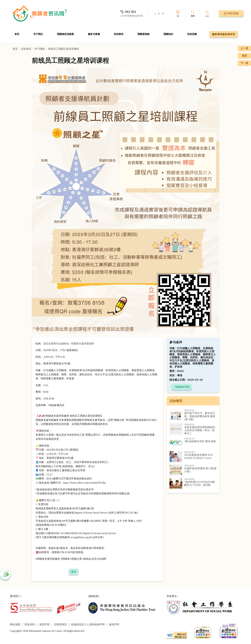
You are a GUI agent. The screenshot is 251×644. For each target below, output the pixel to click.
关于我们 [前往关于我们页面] (38, 34)
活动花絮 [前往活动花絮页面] (192, 34)
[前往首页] (40, 14)
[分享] (207, 14)
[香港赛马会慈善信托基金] (122, 608)
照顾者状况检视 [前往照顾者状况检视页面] (65, 34)
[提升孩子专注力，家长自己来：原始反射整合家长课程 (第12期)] (193, 415)
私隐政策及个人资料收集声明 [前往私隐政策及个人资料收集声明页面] (88, 624)
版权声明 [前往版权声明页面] (114, 624)
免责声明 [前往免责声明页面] (44, 624)
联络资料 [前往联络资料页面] (30, 624)
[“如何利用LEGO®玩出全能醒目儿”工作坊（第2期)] (193, 484)
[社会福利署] (31, 608)
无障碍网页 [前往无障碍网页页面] (60, 624)
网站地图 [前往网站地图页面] (15, 624)
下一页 (244, 63)
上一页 (244, 48)
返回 (74, 572)
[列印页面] (231, 14)
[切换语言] (178, 14)
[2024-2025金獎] (203, 632)
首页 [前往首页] (17, 34)
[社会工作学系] (200, 608)
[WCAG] (177, 635)
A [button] (155, 14)
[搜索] (193, 13)
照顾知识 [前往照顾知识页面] (168, 34)
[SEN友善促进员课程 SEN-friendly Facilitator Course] (193, 457)
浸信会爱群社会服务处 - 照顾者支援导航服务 (69, 344)
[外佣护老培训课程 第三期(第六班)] (193, 470)
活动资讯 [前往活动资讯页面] (119, 34)
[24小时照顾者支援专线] (132, 12)
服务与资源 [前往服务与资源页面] (94, 34)
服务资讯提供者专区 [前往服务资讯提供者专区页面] (224, 34)
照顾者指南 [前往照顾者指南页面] (143, 34)
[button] (5, 575)
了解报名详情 (182, 387)
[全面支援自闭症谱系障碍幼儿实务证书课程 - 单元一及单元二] (193, 429)
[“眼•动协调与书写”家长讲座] (193, 443)
